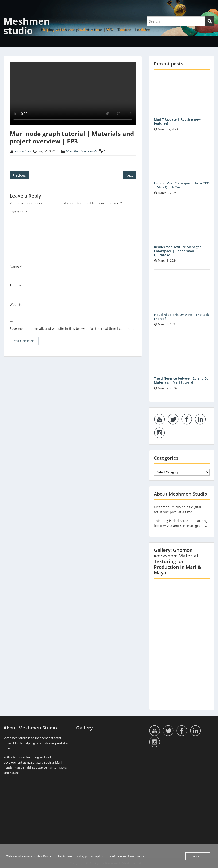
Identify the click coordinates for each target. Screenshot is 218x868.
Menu (8, 13)
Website (16, 305)
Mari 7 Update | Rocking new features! (177, 121)
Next (129, 175)
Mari (69, 151)
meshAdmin (23, 151)
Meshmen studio (27, 26)
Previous (19, 175)
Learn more (136, 856)
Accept (198, 856)
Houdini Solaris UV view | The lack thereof (181, 317)
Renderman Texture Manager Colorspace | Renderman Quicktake (177, 251)
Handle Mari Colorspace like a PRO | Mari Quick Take (182, 185)
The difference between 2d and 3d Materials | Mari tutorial (181, 380)
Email (15, 285)
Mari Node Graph (85, 151)
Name (16, 266)
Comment (19, 212)
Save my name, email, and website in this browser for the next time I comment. (72, 328)
